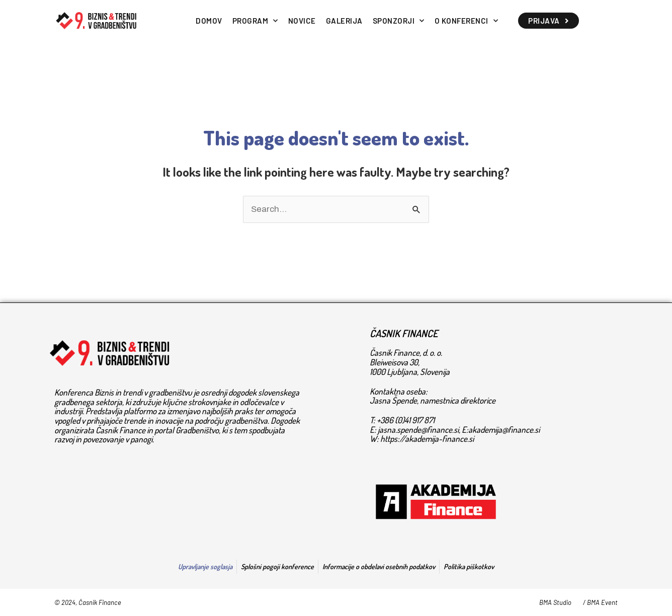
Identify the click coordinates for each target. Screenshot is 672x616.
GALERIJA (344, 21)
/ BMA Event (600, 602)
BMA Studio (555, 602)
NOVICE (302, 21)
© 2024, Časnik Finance (88, 602)
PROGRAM (255, 21)
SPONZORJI (399, 21)
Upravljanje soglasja (205, 566)
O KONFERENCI (467, 21)
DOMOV (209, 21)
